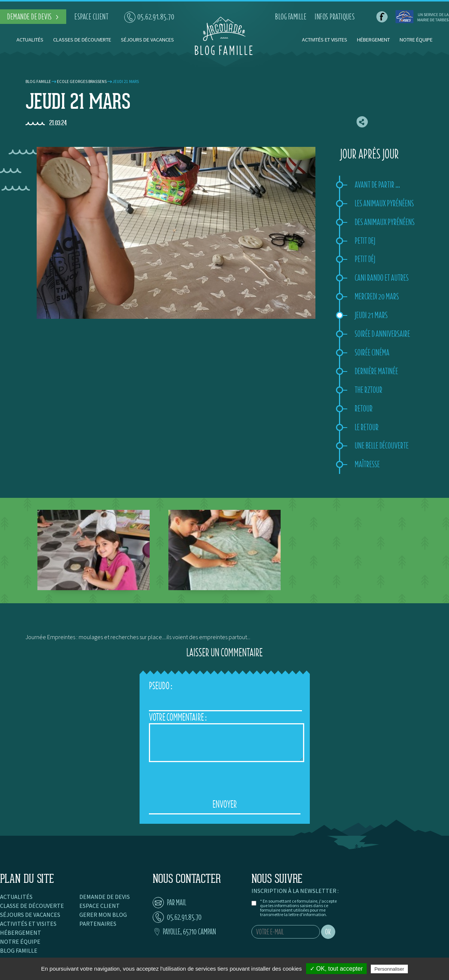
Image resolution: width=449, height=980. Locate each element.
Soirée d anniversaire (382, 334)
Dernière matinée (376, 371)
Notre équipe (416, 40)
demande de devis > (33, 17)
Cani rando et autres (382, 278)
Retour (364, 409)
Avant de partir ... (377, 185)
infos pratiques (335, 17)
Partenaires (98, 924)
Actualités (30, 40)
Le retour (367, 427)
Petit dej (365, 241)
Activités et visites (325, 40)
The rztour (369, 390)
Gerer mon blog (103, 915)
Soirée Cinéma (372, 352)
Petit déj (365, 259)
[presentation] (224, 780)
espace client (91, 17)
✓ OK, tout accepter (336, 969)
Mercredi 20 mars (377, 296)
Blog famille (38, 81)
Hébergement (373, 40)
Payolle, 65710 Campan (184, 932)
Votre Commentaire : (178, 717)
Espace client (100, 906)
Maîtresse (367, 464)
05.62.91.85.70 (149, 17)
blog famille (291, 17)
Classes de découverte (82, 40)
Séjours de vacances (147, 40)
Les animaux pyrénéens (384, 203)
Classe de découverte (32, 906)
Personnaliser (390, 969)
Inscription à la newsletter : (295, 891)
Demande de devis (105, 897)
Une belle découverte (382, 446)
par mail (169, 902)
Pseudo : (161, 686)
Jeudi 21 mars (371, 315)
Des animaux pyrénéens (385, 222)
